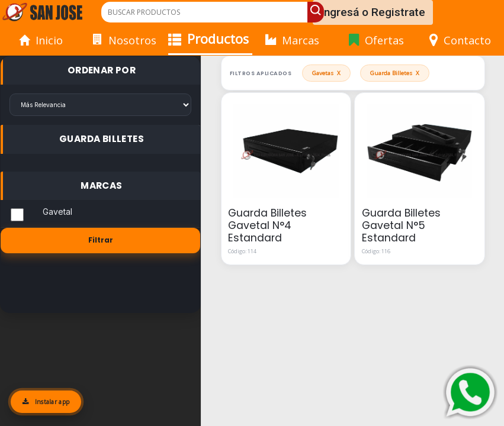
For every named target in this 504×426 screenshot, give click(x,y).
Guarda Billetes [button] (102, 139)
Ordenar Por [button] (102, 70)
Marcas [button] (101, 185)
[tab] (100, 71)
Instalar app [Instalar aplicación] (46, 402)
